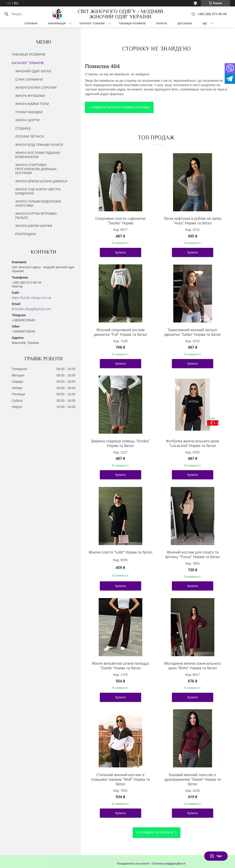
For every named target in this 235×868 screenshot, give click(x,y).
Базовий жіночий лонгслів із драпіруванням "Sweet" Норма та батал (193, 779)
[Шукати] (6, 14)
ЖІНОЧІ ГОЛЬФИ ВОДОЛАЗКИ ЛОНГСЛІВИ (38, 204)
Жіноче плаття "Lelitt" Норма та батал (120, 552)
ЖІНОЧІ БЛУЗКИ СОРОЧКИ (36, 88)
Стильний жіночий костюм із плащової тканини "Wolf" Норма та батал (120, 779)
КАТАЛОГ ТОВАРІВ (92, 23)
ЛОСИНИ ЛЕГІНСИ (29, 136)
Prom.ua (139, 860)
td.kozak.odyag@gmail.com (31, 309)
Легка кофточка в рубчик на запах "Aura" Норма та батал (193, 221)
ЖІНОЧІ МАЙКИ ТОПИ (32, 104)
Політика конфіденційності (169, 864)
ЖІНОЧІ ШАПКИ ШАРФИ (34, 226)
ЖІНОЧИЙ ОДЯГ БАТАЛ (33, 71)
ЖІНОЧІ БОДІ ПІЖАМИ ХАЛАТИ (39, 145)
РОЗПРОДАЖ (25, 234)
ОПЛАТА (162, 23)
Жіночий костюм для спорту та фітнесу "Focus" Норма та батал (193, 555)
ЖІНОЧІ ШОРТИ (27, 120)
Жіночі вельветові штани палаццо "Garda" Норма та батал (120, 666)
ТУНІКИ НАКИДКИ (29, 112)
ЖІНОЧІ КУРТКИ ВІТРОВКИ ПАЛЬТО (36, 216)
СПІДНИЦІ (23, 128)
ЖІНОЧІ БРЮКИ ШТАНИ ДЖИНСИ (41, 181)
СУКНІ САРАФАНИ (29, 79)
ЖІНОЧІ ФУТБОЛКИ (30, 96)
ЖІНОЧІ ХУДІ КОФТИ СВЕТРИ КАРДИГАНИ (38, 191)
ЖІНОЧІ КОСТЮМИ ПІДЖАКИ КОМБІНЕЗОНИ (38, 155)
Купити (120, 252)
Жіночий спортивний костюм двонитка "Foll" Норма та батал (120, 332)
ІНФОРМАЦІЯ (57, 23)
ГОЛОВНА (31, 23)
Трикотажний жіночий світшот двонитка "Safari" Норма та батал (193, 332)
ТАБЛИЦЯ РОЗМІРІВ (132, 23)
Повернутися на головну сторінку (121, 107)
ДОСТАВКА (185, 23)
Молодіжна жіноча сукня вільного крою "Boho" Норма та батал (193, 666)
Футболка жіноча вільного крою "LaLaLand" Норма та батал (193, 443)
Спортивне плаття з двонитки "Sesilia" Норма (120, 221)
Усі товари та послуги (155, 833)
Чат (216, 856)
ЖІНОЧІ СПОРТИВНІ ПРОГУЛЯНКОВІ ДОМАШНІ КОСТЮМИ (36, 169)
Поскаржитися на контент (133, 864)
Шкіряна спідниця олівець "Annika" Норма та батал (120, 443)
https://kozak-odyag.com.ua (31, 298)
